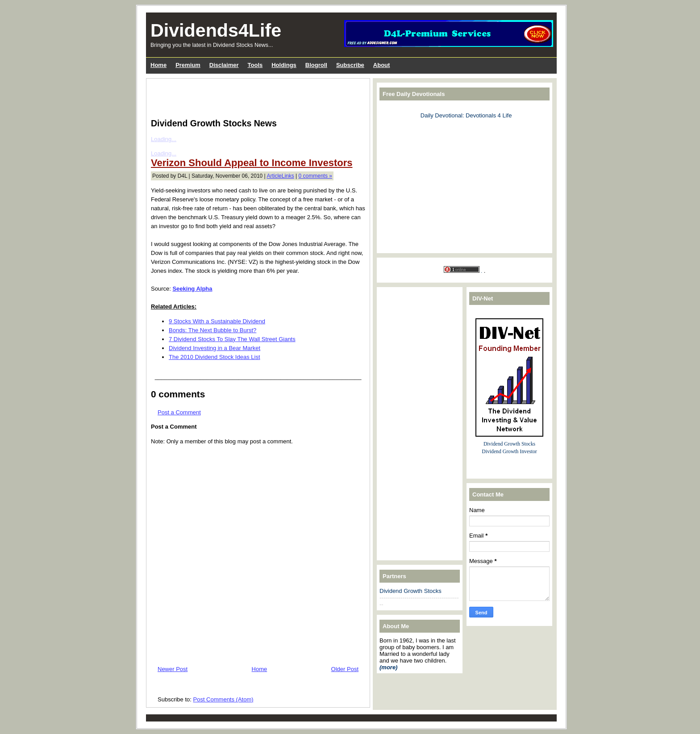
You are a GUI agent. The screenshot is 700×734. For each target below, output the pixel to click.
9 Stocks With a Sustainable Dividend (217, 321)
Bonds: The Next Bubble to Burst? (212, 330)
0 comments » (315, 176)
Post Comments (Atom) (223, 699)
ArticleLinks (280, 176)
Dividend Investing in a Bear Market (215, 348)
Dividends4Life (216, 30)
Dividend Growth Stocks (410, 591)
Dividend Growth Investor (509, 452)
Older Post (345, 669)
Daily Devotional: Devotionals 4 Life (466, 115)
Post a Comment (179, 412)
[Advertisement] (255, 96)
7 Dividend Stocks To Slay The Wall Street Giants (232, 339)
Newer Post (173, 669)
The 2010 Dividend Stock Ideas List (215, 357)
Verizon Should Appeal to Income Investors (252, 163)
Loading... (164, 139)
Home (260, 669)
